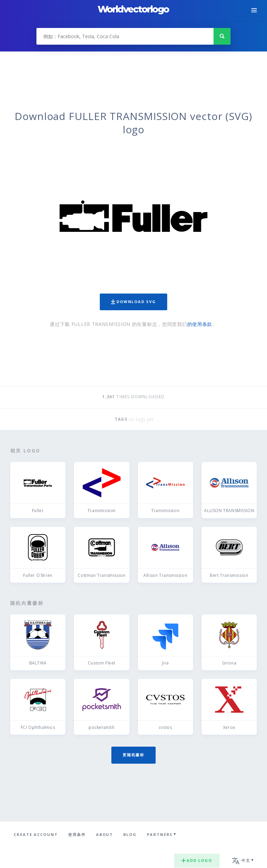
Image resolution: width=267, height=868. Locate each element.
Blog (130, 834)
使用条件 (77, 834)
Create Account (36, 834)
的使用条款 (200, 324)
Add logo (197, 860)
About (105, 834)
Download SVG (133, 302)
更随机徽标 (133, 755)
